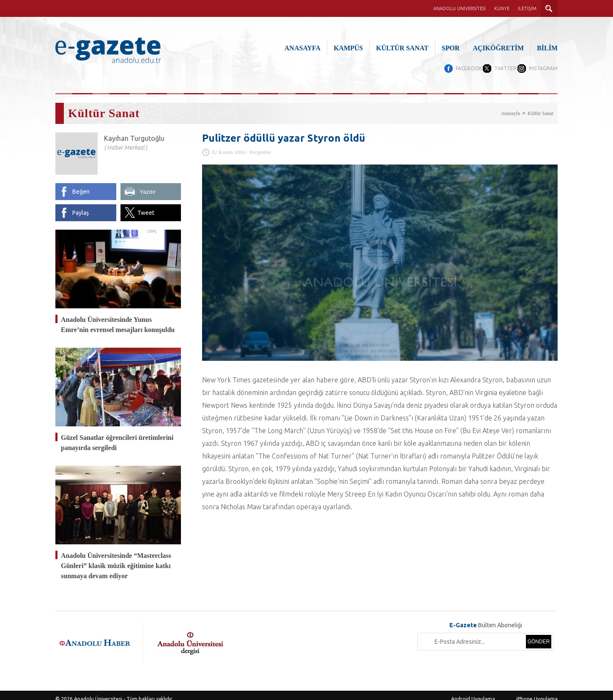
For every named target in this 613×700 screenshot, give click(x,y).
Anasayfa (510, 106)
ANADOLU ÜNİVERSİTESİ (460, 8)
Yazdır (148, 184)
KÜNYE (502, 8)
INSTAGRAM (543, 68)
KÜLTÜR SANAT (402, 48)
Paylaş (81, 205)
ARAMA (549, 8)
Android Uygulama (473, 691)
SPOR (451, 48)
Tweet (146, 205)
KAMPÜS (348, 48)
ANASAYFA (302, 48)
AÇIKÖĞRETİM (498, 48)
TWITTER (498, 68)
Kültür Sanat (540, 106)
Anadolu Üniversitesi (98, 691)
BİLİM (547, 48)
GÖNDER (539, 634)
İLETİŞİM (527, 8)
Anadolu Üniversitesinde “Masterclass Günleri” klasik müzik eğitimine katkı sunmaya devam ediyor (116, 558)
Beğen (81, 184)
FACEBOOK (454, 68)
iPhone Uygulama (537, 691)
